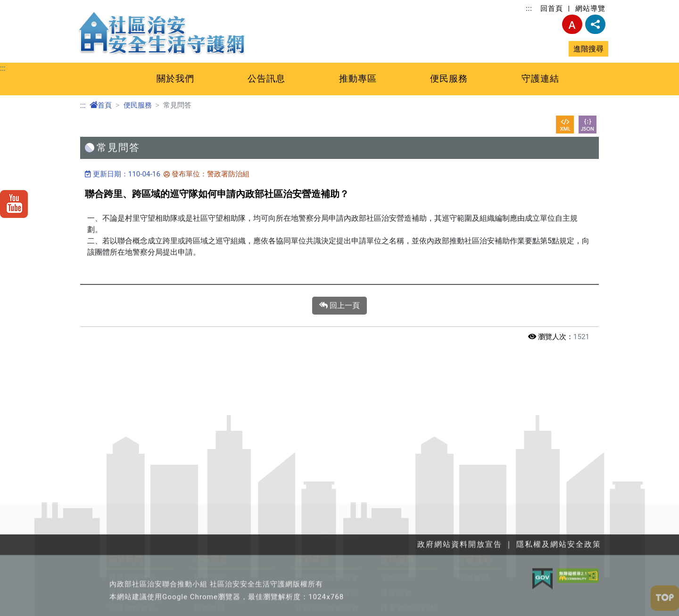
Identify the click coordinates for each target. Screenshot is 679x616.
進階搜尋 (588, 49)
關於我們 (175, 79)
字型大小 (572, 24)
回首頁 (552, 8)
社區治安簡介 (132, 564)
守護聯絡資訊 (132, 594)
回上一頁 (339, 306)
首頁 (101, 105)
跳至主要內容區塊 (30, 5)
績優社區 (210, 579)
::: (529, 8)
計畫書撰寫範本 (409, 594)
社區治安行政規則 (327, 579)
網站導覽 (590, 8)
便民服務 (449, 79)
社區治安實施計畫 (327, 564)
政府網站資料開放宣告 (234, 609)
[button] (339, 510)
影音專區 (210, 594)
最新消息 (210, 564)
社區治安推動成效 (327, 594)
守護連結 (540, 79)
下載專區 (397, 564)
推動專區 (358, 79)
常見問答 (397, 579)
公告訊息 (266, 79)
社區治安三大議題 (141, 579)
